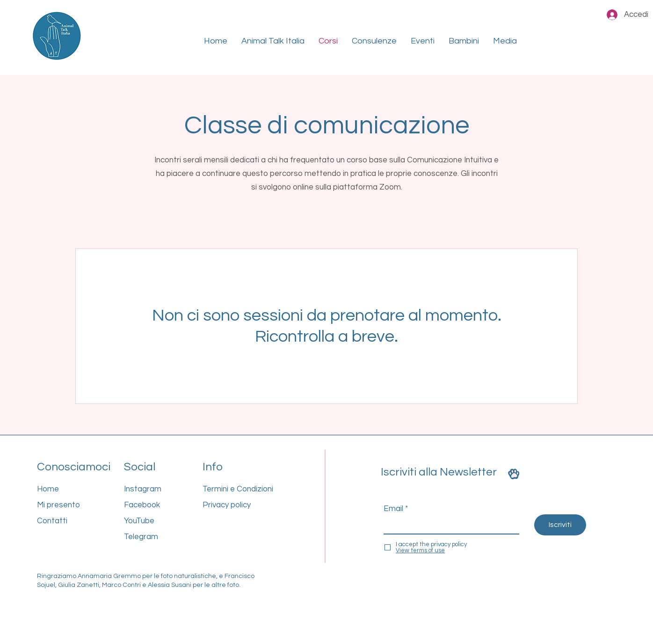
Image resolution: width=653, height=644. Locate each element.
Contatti (52, 521)
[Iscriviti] (560, 525)
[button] (273, 41)
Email (393, 509)
